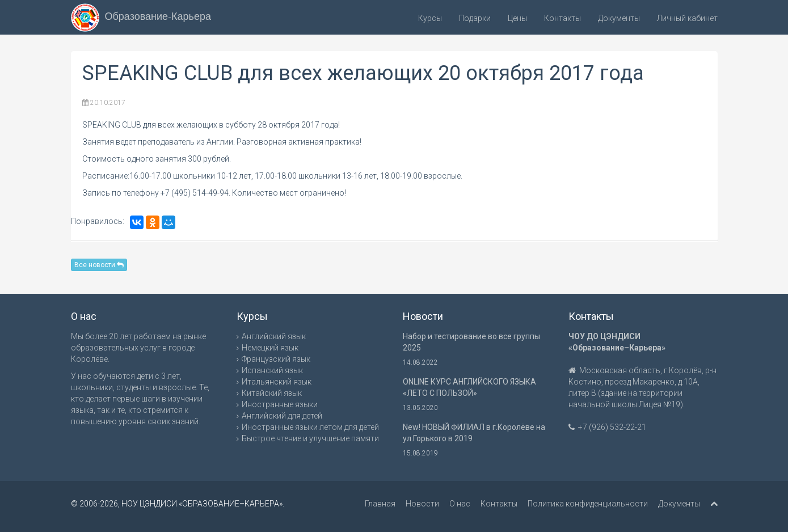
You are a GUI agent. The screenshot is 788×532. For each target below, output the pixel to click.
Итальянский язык (277, 382)
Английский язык (274, 336)
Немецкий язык (270, 348)
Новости (422, 504)
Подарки (475, 18)
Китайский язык (272, 393)
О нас (460, 504)
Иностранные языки (280, 404)
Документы (619, 18)
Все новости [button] (99, 265)
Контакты (562, 18)
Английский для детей (282, 416)
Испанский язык (272, 370)
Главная (380, 504)
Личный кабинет (687, 18)
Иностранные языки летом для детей (310, 427)
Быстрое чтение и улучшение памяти (310, 438)
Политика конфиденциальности (588, 504)
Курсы (430, 18)
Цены (517, 18)
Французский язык (276, 359)
